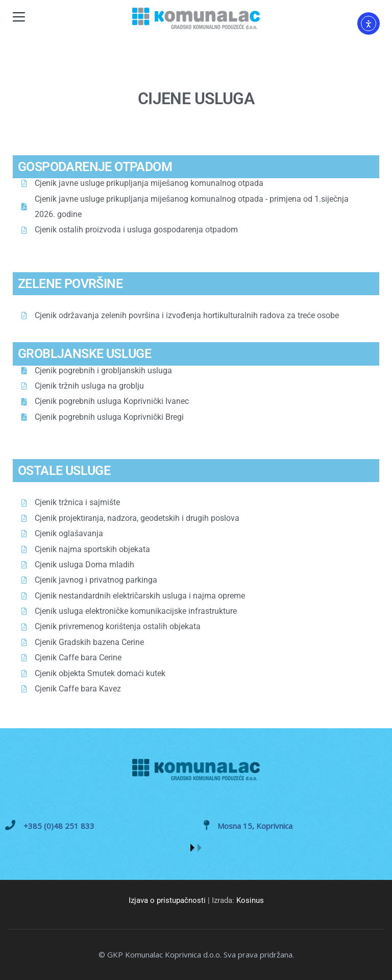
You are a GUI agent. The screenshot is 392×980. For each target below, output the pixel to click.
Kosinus (250, 900)
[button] (192, 848)
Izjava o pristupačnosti (167, 900)
